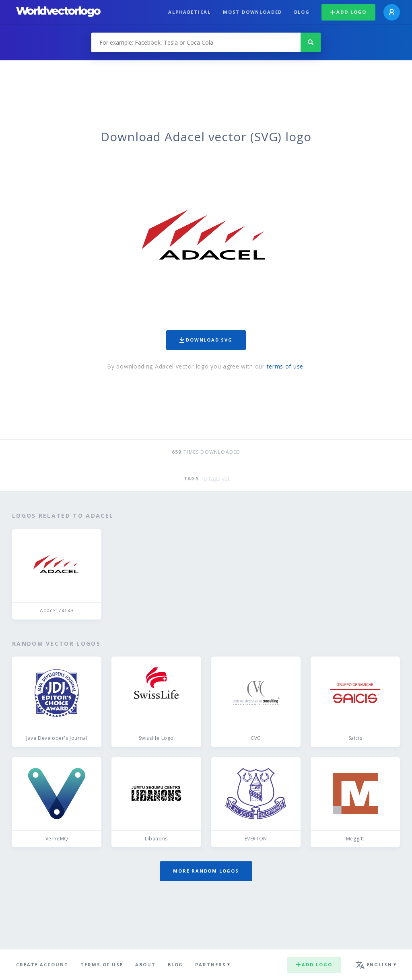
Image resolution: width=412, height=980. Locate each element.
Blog (302, 12)
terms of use (285, 366)
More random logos (206, 871)
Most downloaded (252, 12)
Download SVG (206, 340)
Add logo (348, 12)
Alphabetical (190, 12)
